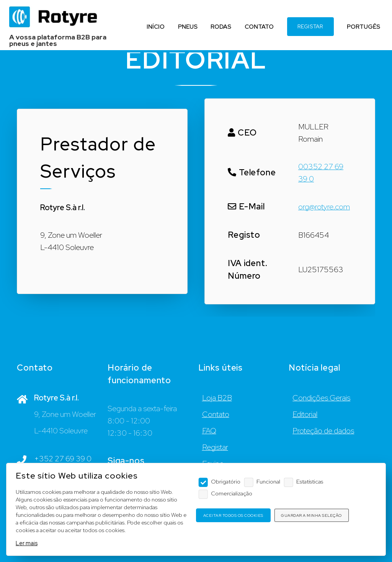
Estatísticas (310, 481)
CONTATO (259, 27)
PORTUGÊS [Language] (363, 27)
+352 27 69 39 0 (63, 459)
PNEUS (187, 27)
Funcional (268, 481)
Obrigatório (226, 481)
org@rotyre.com (324, 207)
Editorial (305, 414)
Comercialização (232, 493)
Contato (216, 414)
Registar (215, 447)
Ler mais (27, 543)
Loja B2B (217, 398)
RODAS (221, 27)
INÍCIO (155, 27)
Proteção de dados (323, 431)
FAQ (209, 431)
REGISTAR (310, 26)
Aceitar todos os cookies (233, 515)
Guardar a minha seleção (311, 515)
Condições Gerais (321, 398)
